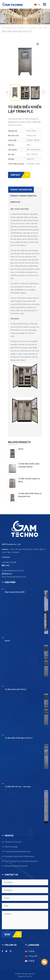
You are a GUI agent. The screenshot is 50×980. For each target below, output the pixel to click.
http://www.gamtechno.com (14, 577)
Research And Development (16, 866)
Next (43, 92)
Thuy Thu (29, 976)
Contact (20, 175)
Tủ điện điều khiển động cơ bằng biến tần (30, 495)
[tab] (21, 190)
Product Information (21, 190)
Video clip (15, 202)
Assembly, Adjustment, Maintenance (20, 856)
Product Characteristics (23, 196)
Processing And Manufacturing (17, 851)
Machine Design (11, 847)
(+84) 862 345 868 (9, 562)
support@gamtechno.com (13, 570)
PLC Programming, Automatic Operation (21, 861)
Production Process (13, 842)
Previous (7, 92)
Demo (21, 449)
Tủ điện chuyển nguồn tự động (29, 480)
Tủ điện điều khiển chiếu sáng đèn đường (29, 465)
